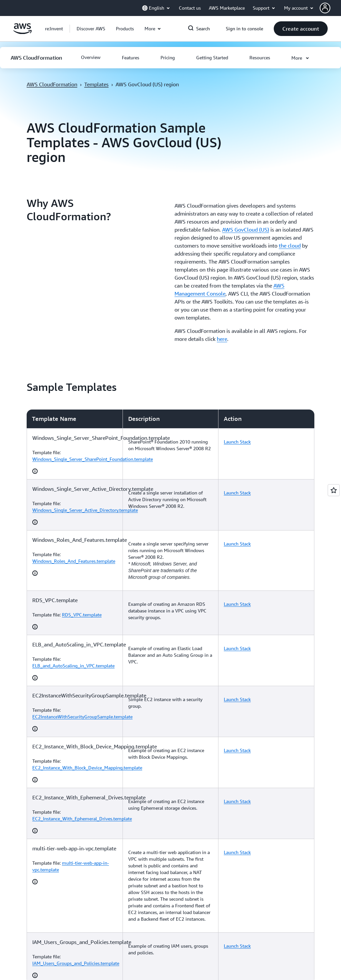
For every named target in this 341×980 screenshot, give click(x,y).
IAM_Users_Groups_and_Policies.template (76, 963)
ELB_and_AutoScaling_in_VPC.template (73, 666)
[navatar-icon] (325, 8)
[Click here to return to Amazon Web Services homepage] (22, 32)
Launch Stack (237, 442)
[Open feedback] (334, 490)
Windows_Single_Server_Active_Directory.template (85, 510)
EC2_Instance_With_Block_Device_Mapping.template (87, 768)
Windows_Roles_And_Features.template (74, 561)
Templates (96, 84)
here (222, 339)
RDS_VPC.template (82, 615)
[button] (330, 8)
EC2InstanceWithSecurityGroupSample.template (82, 717)
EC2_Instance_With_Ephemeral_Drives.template (82, 819)
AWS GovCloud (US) (246, 230)
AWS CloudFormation (52, 84)
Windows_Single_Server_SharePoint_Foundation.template (93, 459)
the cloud (290, 246)
